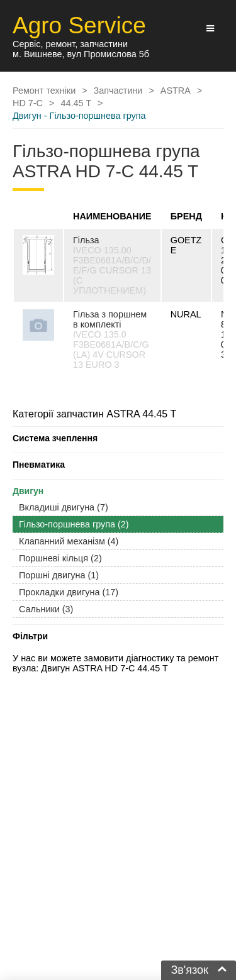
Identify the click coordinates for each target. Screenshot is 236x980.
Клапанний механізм (69, 541)
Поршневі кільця (60, 558)
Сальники (46, 609)
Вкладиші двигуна (64, 507)
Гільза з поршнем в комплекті (110, 319)
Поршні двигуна (59, 575)
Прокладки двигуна (69, 592)
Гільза (86, 240)
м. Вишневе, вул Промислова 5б (81, 54)
